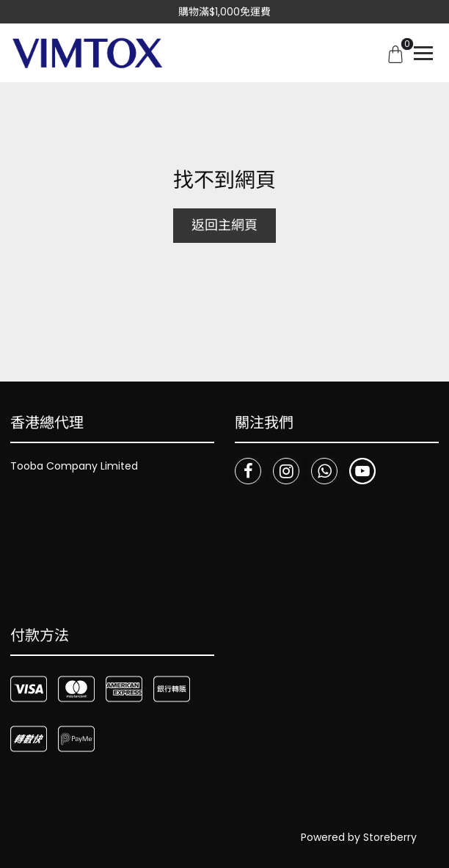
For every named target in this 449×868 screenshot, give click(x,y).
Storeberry (390, 837)
